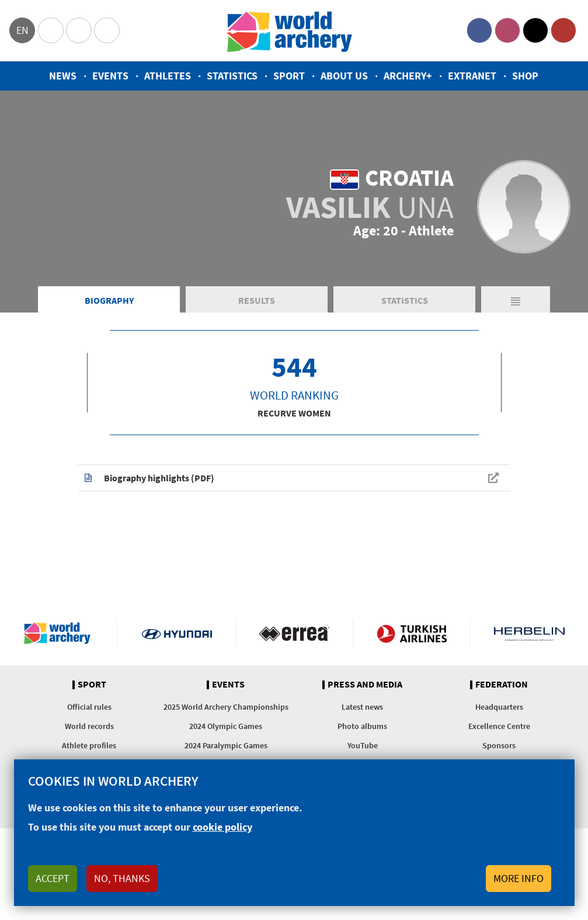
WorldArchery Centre (107, 30)
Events (110, 76)
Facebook (479, 30)
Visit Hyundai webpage (177, 633)
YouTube (563, 30)
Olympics (51, 30)
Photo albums (362, 726)
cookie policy (222, 827)
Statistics (232, 76)
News (63, 76)
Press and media (365, 685)
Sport (289, 76)
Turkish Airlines (412, 633)
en (22, 30)
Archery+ (408, 76)
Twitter (535, 30)
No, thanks (122, 878)
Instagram (507, 30)
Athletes (168, 76)
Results (257, 300)
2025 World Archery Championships (226, 707)
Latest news (362, 707)
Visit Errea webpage (294, 633)
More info (519, 878)
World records (89, 726)
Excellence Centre (499, 726)
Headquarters (499, 707)
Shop (525, 76)
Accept (53, 878)
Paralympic (79, 30)
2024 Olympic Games (226, 726)
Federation (502, 685)
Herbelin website (529, 633)
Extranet (472, 76)
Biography (109, 300)
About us (344, 76)
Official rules (89, 707)
